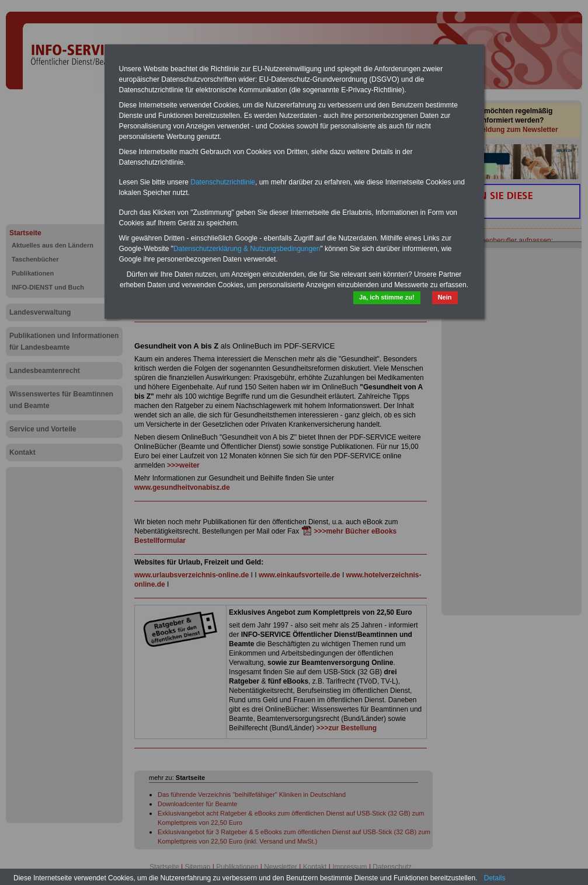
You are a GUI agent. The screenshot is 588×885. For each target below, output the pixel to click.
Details (495, 878)
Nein (445, 297)
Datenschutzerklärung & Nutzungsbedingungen (247, 249)
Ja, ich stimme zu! (387, 297)
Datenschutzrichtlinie (223, 182)
